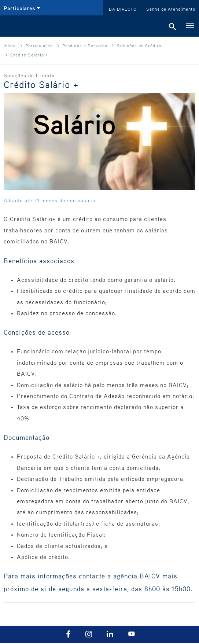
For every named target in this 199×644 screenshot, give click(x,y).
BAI (19, 26)
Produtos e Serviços (85, 45)
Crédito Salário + (29, 55)
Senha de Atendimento (171, 9)
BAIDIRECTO (123, 9)
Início (10, 45)
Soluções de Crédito (139, 45)
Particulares (39, 45)
